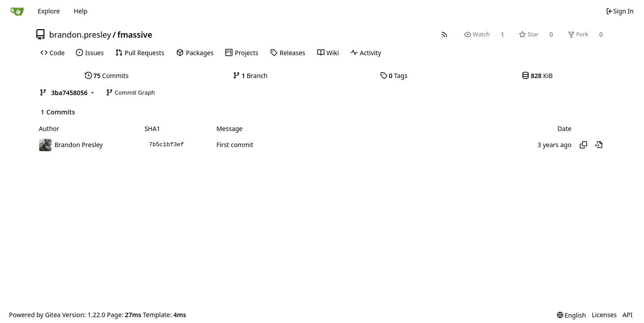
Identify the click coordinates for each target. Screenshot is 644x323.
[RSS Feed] (444, 34)
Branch (250, 76)
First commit (235, 145)
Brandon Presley (79, 145)
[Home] (17, 11)
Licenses (605, 315)
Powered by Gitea (35, 315)
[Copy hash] (583, 145)
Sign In (620, 11)
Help (81, 11)
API (627, 315)
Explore (49, 11)
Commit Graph (130, 92)
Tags (394, 76)
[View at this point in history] (599, 145)
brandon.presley (80, 35)
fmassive (135, 35)
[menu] (572, 315)
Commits (107, 76)
